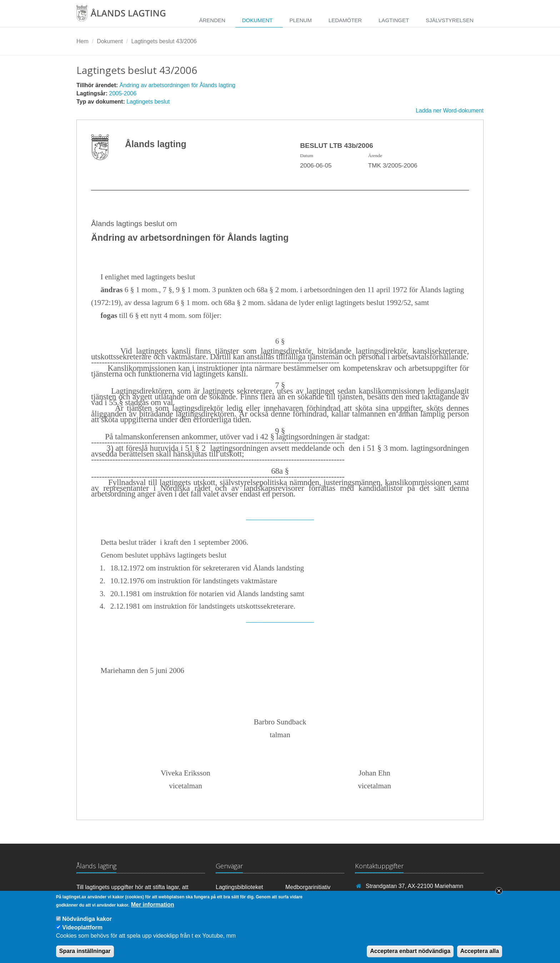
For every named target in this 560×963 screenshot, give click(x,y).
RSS (294, 897)
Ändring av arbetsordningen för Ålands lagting (178, 85)
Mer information (153, 911)
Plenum (301, 20)
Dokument (257, 20)
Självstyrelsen (450, 20)
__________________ (280, 517)
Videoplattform (82, 934)
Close (499, 898)
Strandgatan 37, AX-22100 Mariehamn (414, 886)
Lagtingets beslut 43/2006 (164, 41)
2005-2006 (123, 93)
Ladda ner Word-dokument (450, 111)
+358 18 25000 (385, 896)
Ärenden (212, 20)
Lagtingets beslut (148, 102)
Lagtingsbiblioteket (239, 887)
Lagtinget (394, 20)
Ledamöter (345, 20)
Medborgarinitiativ (308, 887)
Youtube (229, 897)
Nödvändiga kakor (87, 926)
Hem (82, 41)
